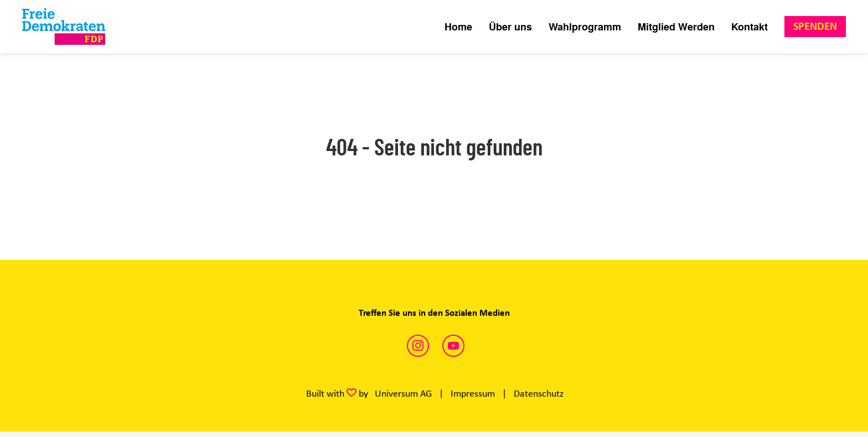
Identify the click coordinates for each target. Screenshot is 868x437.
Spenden (815, 26)
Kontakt (750, 27)
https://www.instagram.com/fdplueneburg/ (418, 346)
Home (458, 27)
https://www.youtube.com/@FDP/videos (453, 346)
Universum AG (403, 393)
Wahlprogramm (585, 27)
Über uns (510, 27)
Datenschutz (539, 393)
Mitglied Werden (676, 27)
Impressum (473, 393)
